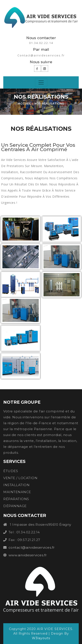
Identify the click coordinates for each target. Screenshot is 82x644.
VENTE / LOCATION (20, 478)
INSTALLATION (16, 485)
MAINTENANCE (17, 492)
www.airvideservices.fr (28, 555)
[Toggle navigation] (41, 82)
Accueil (25, 103)
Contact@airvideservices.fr (41, 55)
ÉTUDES (11, 471)
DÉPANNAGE (15, 506)
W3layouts (41, 638)
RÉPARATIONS (16, 499)
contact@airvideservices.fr (32, 547)
